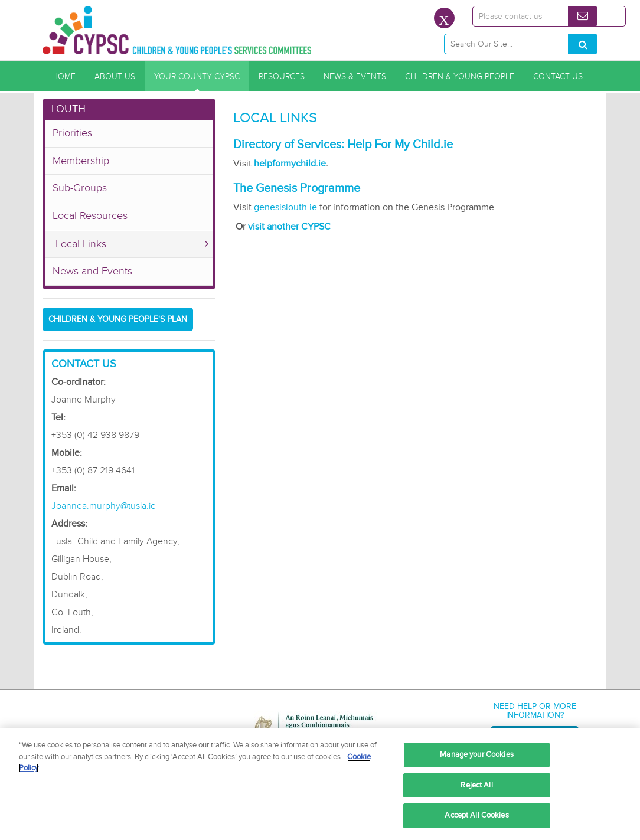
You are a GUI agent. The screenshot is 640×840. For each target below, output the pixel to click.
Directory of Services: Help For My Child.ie (343, 145)
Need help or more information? (535, 711)
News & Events (355, 76)
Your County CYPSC (197, 76)
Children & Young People (460, 76)
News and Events (92, 271)
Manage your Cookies (476, 754)
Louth (68, 109)
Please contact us (510, 16)
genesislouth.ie (284, 207)
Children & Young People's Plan (118, 319)
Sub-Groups (80, 188)
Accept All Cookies (476, 815)
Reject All (476, 785)
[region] (320, 784)
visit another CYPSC (289, 227)
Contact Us (558, 76)
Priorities (72, 133)
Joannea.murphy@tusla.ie (104, 506)
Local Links (81, 244)
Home (64, 76)
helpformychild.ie (290, 164)
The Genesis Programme (297, 188)
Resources (282, 76)
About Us (115, 76)
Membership (81, 161)
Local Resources (90, 215)
